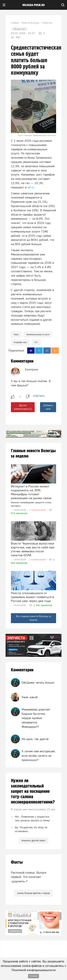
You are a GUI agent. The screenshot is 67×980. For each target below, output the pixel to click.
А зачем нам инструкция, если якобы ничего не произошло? (39, 756)
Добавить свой (48, 407)
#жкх (16, 334)
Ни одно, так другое (35, 739)
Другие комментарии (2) (23, 407)
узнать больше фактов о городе (33, 893)
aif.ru (31, 187)
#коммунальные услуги (38, 334)
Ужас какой (30, 697)
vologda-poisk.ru (33, 5)
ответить (39, 396)
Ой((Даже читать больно (38, 683)
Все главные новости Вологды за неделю (34, 618)
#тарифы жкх (20, 342)
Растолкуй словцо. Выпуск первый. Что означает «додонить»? (29, 877)
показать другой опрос (33, 840)
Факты (17, 862)
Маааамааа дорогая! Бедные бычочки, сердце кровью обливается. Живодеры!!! (36, 718)
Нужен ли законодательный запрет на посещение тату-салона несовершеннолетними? (33, 791)
